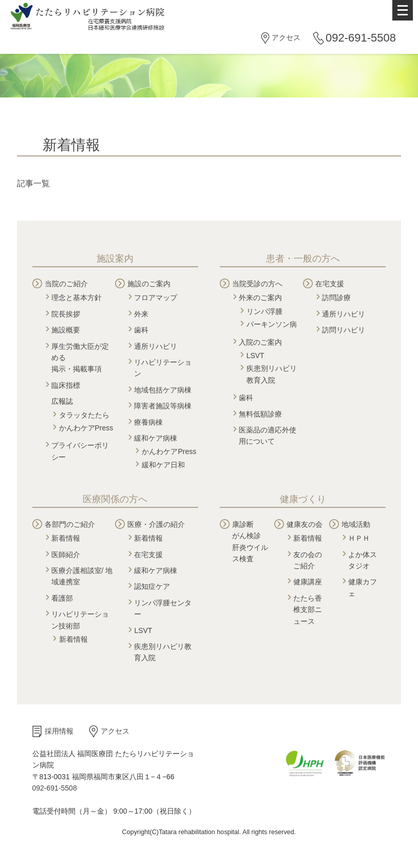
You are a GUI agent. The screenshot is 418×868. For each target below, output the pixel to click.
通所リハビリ (156, 346)
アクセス (286, 37)
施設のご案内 (149, 284)
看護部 (62, 598)
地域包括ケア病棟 (163, 390)
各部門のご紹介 (70, 524)
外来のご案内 (260, 298)
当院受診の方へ (257, 284)
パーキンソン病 (272, 324)
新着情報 (66, 538)
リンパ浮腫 (264, 311)
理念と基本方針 (77, 298)
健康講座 (308, 582)
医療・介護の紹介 (156, 524)
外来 (141, 314)
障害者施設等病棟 (163, 406)
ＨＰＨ (359, 538)
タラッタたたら (84, 415)
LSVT (255, 356)
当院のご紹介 (66, 284)
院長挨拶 (66, 314)
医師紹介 (66, 555)
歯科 (141, 330)
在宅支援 (330, 284)
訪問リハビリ (344, 330)
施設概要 (66, 330)
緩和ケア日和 (163, 465)
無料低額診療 (260, 414)
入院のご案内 (260, 342)
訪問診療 (336, 298)
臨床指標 (66, 385)
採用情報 (59, 731)
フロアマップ (156, 298)
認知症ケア (152, 586)
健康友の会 (305, 524)
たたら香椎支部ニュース (308, 610)
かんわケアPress (86, 428)
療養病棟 (148, 422)
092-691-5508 (361, 38)
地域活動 (356, 524)
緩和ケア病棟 (156, 438)
